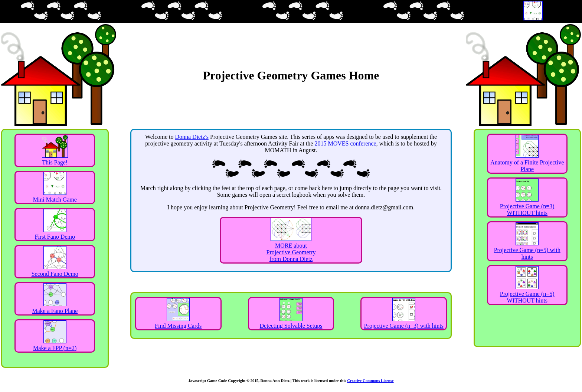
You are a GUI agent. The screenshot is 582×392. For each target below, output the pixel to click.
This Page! (55, 159)
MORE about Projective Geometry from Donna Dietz (291, 249)
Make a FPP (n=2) (55, 345)
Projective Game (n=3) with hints (404, 322)
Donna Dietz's (192, 137)
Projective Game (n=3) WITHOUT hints (527, 206)
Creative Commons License (370, 380)
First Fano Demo (55, 233)
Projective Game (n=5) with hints (527, 250)
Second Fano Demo (55, 270)
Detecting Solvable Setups (291, 322)
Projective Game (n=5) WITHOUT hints (527, 294)
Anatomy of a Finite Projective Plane (527, 162)
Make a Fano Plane (55, 308)
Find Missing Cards (178, 322)
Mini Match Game (55, 196)
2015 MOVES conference (345, 143)
